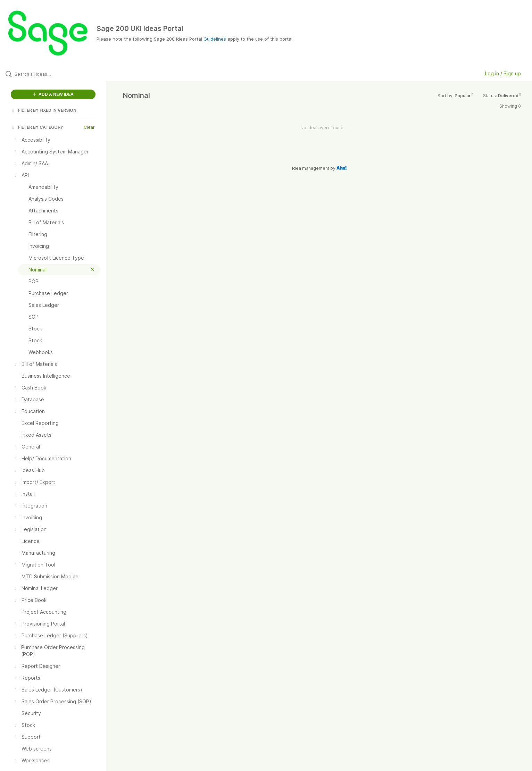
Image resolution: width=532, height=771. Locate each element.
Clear (89, 127)
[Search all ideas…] (62, 74)
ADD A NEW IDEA (53, 94)
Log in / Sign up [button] (503, 73)
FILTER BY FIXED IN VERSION (44, 110)
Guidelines (215, 39)
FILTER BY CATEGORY (37, 127)
